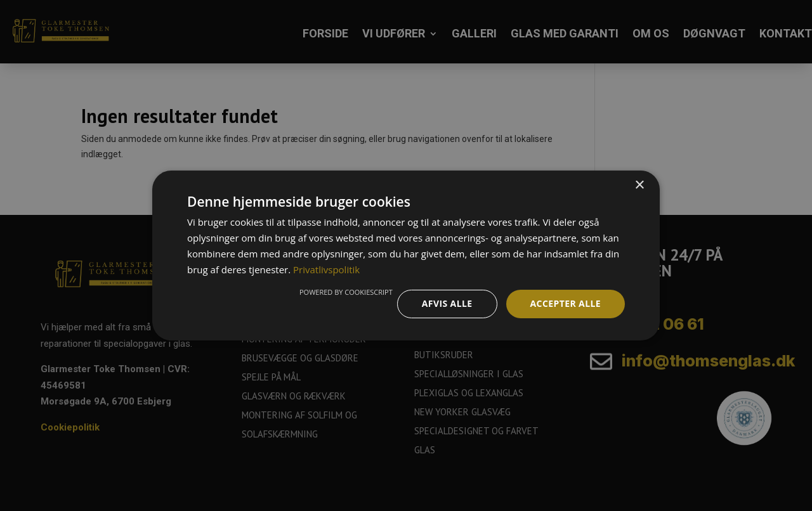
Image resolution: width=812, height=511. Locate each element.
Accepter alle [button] (566, 303)
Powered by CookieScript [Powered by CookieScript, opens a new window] (346, 292)
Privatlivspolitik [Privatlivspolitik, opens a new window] (326, 269)
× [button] (639, 185)
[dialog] (406, 256)
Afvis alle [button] (447, 303)
